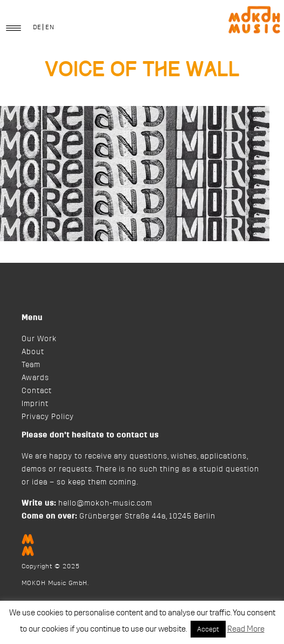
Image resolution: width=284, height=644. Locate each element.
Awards (35, 378)
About (33, 352)
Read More (246, 629)
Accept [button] (208, 629)
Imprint (35, 404)
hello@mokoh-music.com (105, 503)
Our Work (39, 339)
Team (31, 365)
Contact (37, 391)
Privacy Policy (48, 417)
